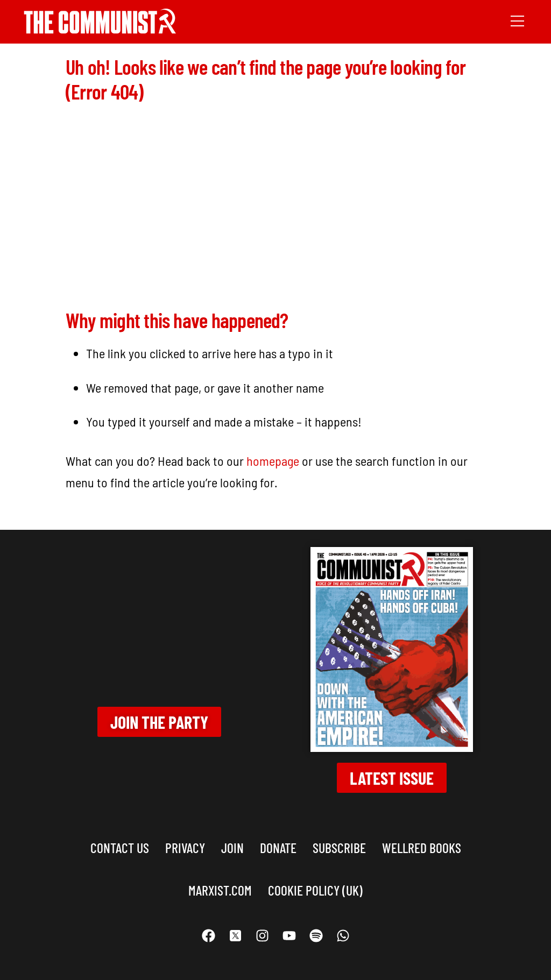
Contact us (120, 842)
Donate (278, 842)
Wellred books (422, 842)
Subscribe (339, 842)
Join (232, 842)
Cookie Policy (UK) (315, 884)
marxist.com (220, 884)
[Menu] (517, 20)
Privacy (185, 842)
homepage (273, 455)
